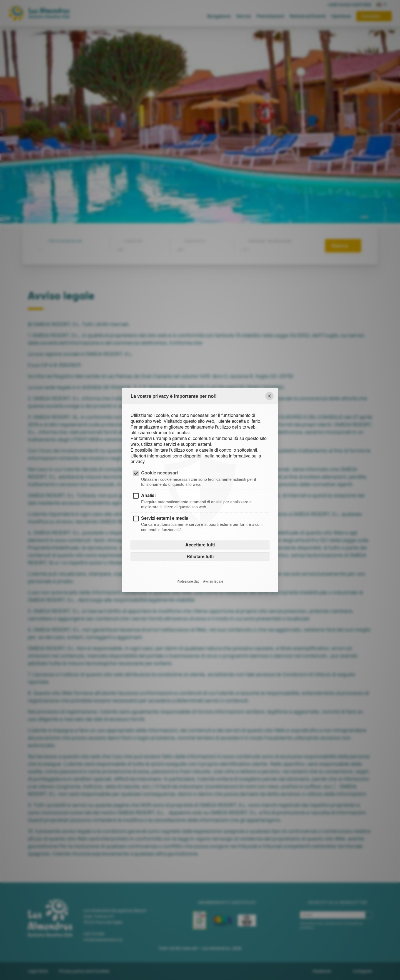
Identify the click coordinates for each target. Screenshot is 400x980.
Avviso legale (213, 581)
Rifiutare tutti (200, 556)
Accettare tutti (200, 545)
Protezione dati (188, 581)
